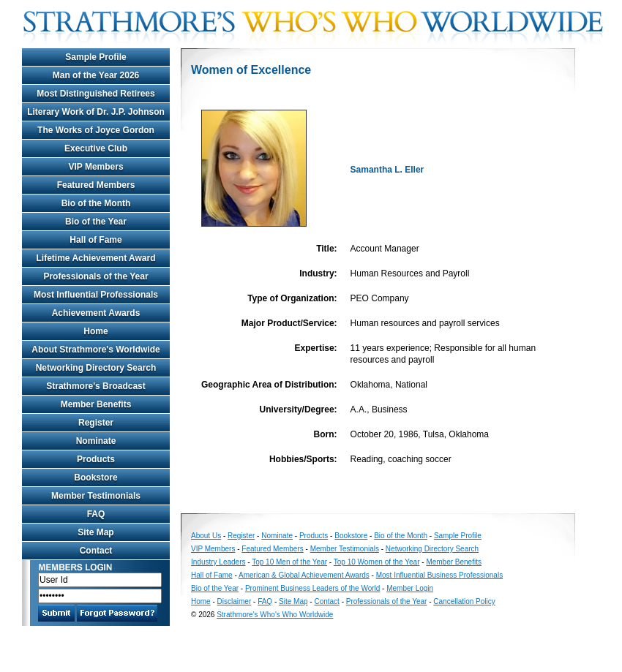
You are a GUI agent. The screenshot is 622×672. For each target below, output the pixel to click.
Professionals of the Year (95, 276)
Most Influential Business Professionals (439, 575)
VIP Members (95, 167)
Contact (96, 551)
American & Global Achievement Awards (304, 575)
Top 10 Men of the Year (289, 562)
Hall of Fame (95, 240)
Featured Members (96, 185)
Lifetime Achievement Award (96, 258)
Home (95, 331)
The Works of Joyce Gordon (96, 130)
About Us (206, 536)
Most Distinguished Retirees (95, 94)
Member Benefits (96, 404)
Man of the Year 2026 (96, 75)
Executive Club (96, 148)
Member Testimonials (96, 496)
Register (96, 423)
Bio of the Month (96, 203)
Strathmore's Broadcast (96, 386)
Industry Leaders (218, 562)
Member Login (410, 588)
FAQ (96, 514)
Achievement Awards (96, 313)
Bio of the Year (96, 222)
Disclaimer (235, 601)
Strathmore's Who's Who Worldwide (275, 615)
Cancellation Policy (464, 601)
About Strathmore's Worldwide (95, 350)
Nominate (96, 441)
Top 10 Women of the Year (377, 562)
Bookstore (95, 477)
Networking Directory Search (96, 368)
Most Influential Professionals (96, 295)
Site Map (95, 532)
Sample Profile (95, 57)
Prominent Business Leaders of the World (312, 588)
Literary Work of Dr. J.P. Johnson (96, 112)
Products (96, 459)
